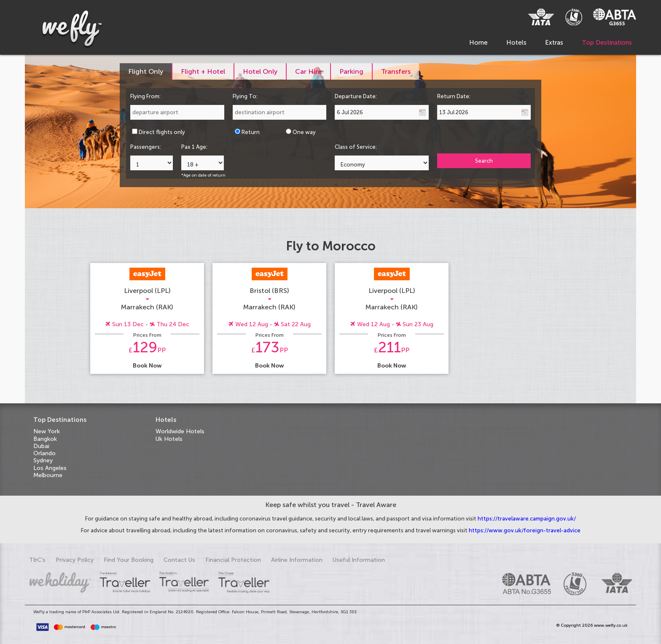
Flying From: (145, 96)
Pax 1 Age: (194, 147)
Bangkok (45, 439)
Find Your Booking (129, 560)
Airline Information (297, 560)
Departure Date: (356, 96)
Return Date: (454, 96)
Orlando (44, 453)
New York (47, 431)
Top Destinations (607, 43)
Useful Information (359, 560)
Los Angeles (50, 468)
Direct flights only (162, 132)
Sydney (43, 460)
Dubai (41, 446)
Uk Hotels (169, 439)
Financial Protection (233, 560)
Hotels (516, 43)
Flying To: (245, 96)
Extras (554, 43)
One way (304, 132)
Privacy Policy (75, 560)
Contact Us (179, 560)
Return (251, 132)
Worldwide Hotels (180, 431)
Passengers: (146, 147)
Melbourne (48, 475)
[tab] (146, 71)
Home (478, 43)
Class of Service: (356, 147)
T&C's (37, 560)
